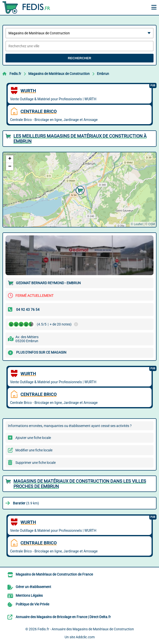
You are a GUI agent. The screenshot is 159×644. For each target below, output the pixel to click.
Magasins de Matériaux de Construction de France (54, 574)
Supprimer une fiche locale (36, 463)
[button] (79, 190)
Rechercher (79, 58)
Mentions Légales (29, 595)
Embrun (103, 74)
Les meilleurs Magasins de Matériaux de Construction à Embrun (80, 139)
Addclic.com (85, 637)
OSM (152, 224)
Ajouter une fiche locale (33, 438)
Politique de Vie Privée (32, 604)
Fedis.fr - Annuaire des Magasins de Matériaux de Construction (86, 629)
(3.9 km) (26, 503)
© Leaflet (137, 224)
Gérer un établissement (33, 587)
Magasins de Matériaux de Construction (59, 74)
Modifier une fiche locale (34, 450)
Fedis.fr (15, 74)
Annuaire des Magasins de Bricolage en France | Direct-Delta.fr (63, 617)
